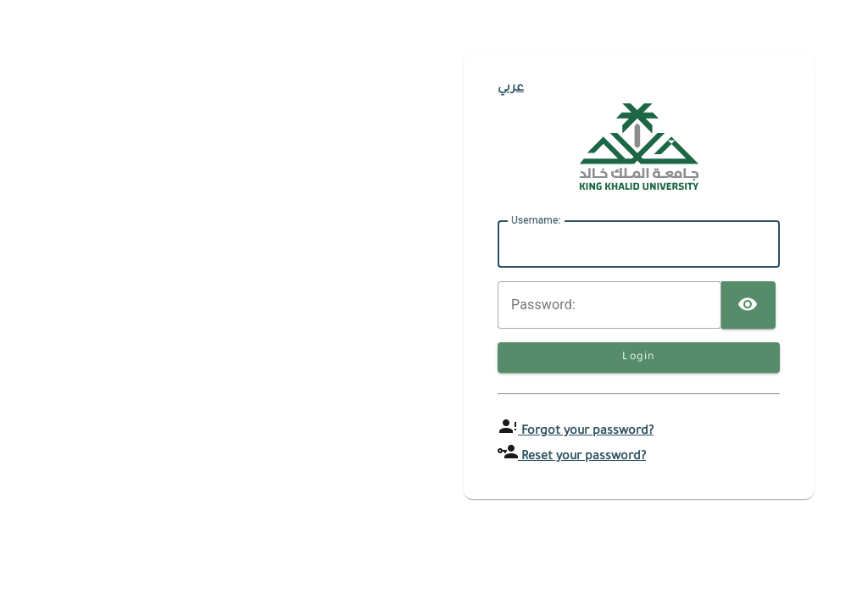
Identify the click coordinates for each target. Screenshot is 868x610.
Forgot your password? (586, 432)
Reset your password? (582, 457)
